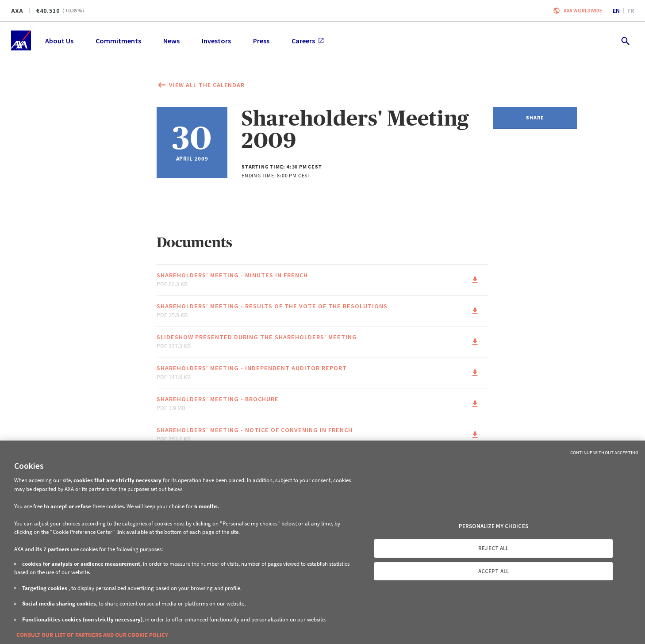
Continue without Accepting (604, 452)
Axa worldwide (583, 10)
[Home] (21, 40)
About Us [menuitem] (59, 41)
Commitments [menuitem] (118, 41)
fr (631, 11)
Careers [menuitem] (308, 41)
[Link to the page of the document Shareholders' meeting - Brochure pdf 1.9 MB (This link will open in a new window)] (322, 404)
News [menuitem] (171, 41)
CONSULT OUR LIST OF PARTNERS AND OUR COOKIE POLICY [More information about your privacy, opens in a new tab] (92, 635)
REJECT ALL (493, 548)
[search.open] (625, 40)
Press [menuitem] (261, 41)
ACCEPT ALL (493, 571)
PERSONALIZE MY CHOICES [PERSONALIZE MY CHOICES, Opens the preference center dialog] (493, 526)
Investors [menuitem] (216, 41)
